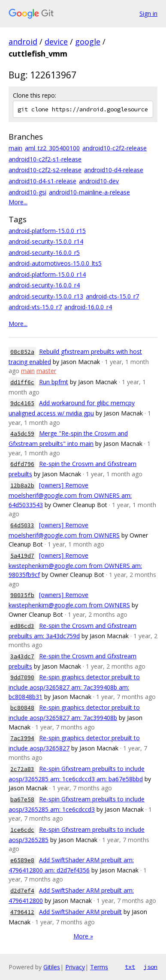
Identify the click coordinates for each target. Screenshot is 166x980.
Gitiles (52, 967)
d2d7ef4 (22, 891)
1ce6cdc (22, 830)
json (151, 967)
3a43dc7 (22, 656)
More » (83, 936)
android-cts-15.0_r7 (112, 296)
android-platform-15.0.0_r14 (47, 274)
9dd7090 (22, 677)
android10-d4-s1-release (42, 181)
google (88, 42)
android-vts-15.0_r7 (35, 307)
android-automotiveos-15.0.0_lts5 (55, 263)
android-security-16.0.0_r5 (44, 252)
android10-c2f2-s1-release (45, 159)
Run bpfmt (54, 382)
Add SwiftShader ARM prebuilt (80, 912)
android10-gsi (27, 192)
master (46, 371)
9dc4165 (22, 403)
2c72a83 (22, 769)
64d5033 (22, 525)
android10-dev (99, 181)
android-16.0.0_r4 (88, 307)
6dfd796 (22, 464)
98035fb (22, 595)
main (15, 148)
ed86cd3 (22, 626)
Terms (99, 967)
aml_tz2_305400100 (52, 148)
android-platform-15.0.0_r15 (47, 231)
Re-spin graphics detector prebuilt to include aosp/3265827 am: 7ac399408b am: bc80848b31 (74, 687)
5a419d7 (22, 556)
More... (18, 202)
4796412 (22, 912)
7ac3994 (22, 738)
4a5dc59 (22, 434)
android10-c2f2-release (115, 148)
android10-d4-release (114, 170)
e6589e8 (22, 860)
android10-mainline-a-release (89, 192)
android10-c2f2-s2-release (45, 170)
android (23, 42)
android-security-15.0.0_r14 (46, 241)
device (56, 42)
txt (130, 967)
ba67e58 (22, 799)
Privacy (75, 967)
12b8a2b (22, 486)
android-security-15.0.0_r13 (46, 296)
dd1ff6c (22, 382)
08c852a (22, 352)
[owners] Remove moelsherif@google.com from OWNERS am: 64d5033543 (70, 495)
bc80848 (22, 708)
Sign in (148, 13)
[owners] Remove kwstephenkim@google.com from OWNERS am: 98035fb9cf (75, 565)
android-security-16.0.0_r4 (44, 285)
